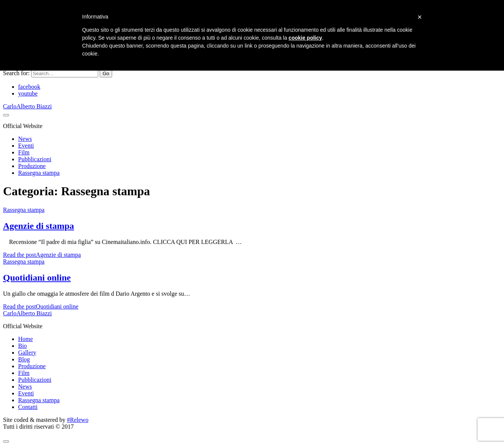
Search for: (16, 73)
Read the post (42, 255)
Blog (24, 359)
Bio (22, 346)
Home (25, 339)
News (25, 139)
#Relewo (78, 420)
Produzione (32, 166)
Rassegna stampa (39, 173)
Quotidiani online (37, 278)
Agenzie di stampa (39, 226)
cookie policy (305, 38)
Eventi (26, 146)
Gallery (27, 353)
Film (24, 152)
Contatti (28, 407)
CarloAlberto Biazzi (27, 106)
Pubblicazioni (35, 159)
